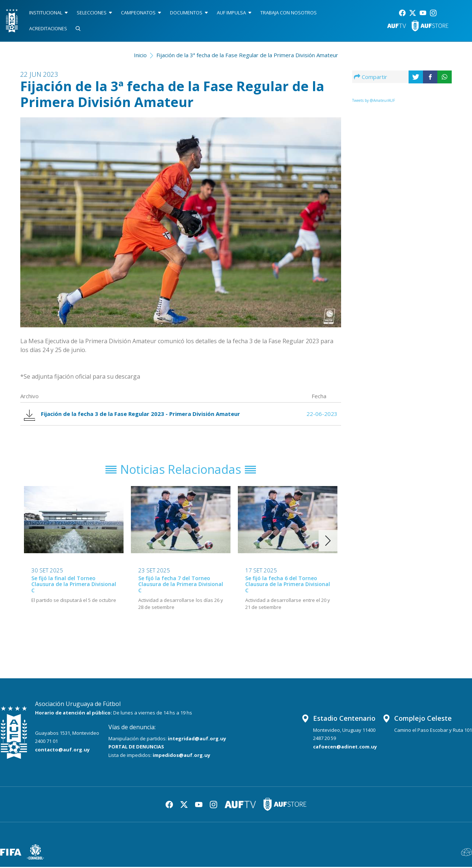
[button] (328, 541)
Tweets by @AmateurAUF (374, 100)
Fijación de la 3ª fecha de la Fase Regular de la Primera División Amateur (247, 55)
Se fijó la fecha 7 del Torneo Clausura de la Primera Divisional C (181, 585)
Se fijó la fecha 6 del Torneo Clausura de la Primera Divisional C (288, 585)
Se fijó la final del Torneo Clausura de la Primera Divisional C (74, 585)
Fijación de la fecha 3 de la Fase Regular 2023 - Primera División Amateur (133, 414)
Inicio (140, 55)
